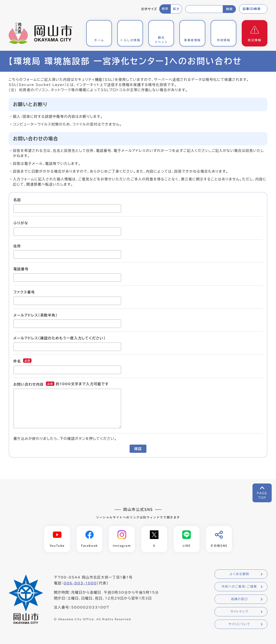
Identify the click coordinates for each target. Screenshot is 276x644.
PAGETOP (262, 495)
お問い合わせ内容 (29, 384)
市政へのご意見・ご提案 (239, 587)
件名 (17, 361)
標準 (165, 9)
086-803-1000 (80, 583)
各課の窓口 (239, 599)
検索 (229, 9)
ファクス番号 (24, 292)
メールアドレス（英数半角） (35, 315)
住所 (17, 246)
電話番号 (21, 269)
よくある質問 (239, 574)
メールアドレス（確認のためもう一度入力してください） (60, 338)
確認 (138, 449)
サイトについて (239, 624)
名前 (17, 200)
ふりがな (21, 223)
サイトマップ (239, 612)
